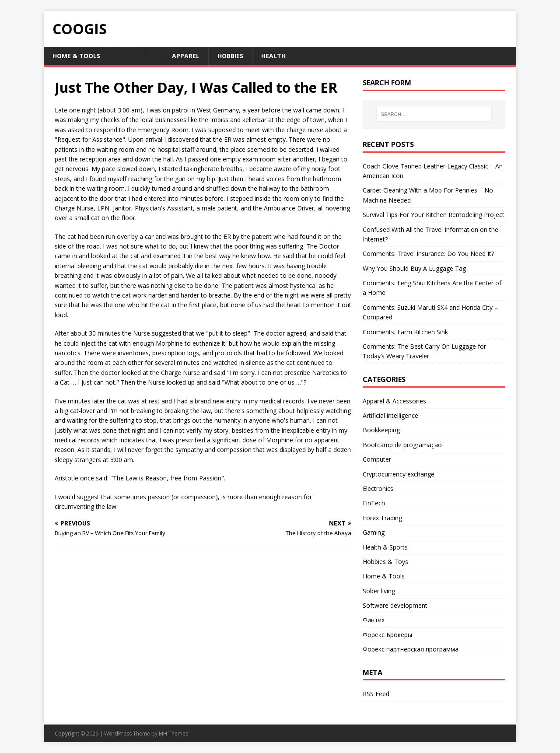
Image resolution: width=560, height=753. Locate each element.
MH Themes (173, 734)
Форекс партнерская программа (411, 649)
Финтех (374, 620)
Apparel (186, 56)
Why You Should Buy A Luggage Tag (414, 268)
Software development (395, 605)
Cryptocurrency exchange (399, 474)
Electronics (378, 489)
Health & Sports (385, 547)
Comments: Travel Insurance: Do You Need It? (428, 254)
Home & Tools (76, 56)
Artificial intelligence (390, 415)
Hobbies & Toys (385, 562)
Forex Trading (382, 518)
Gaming (374, 532)
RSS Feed (376, 694)
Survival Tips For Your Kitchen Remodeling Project (434, 215)
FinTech (374, 503)
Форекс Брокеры (387, 635)
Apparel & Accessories (394, 401)
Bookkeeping (381, 430)
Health (273, 56)
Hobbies (230, 56)
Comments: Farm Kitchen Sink (405, 332)
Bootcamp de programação (402, 445)
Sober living (379, 591)
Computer (377, 459)
